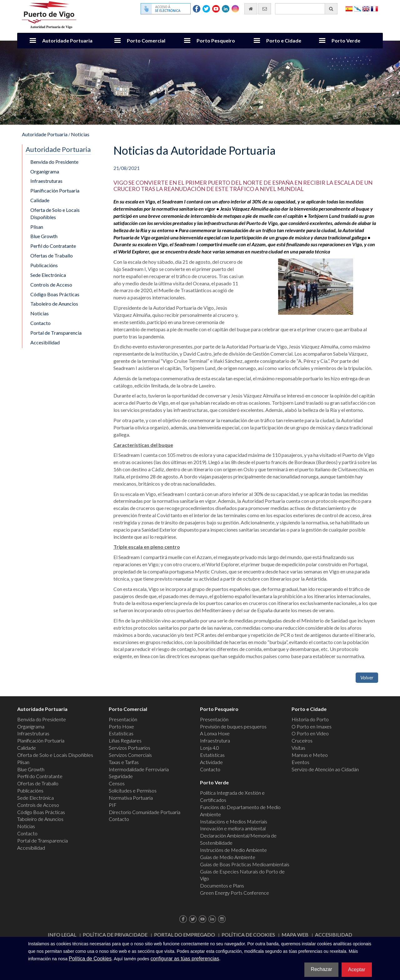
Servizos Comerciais (130, 755)
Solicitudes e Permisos (133, 790)
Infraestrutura (215, 740)
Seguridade (121, 776)
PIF (113, 805)
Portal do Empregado (185, 935)
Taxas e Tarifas (124, 762)
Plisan (37, 227)
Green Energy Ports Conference (235, 893)
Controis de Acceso (51, 285)
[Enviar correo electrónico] (265, 9)
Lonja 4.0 (210, 748)
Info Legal (62, 935)
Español (349, 8)
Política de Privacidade (115, 935)
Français (374, 8)
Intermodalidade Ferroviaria (139, 769)
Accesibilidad (45, 342)
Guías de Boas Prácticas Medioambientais (245, 864)
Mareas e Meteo (310, 755)
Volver (367, 677)
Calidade (40, 200)
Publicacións (44, 265)
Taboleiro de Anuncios (54, 304)
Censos (117, 783)
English (366, 8)
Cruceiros (302, 740)
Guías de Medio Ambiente (228, 857)
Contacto (40, 323)
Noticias (80, 134)
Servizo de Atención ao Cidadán (325, 769)
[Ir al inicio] (251, 9)
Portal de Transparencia (56, 333)
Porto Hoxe (121, 726)
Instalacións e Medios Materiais (234, 821)
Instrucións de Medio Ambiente (233, 850)
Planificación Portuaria (55, 190)
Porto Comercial (146, 40)
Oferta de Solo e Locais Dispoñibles (55, 213)
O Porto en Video (310, 733)
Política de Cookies (248, 935)
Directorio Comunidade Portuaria (145, 812)
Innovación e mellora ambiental (233, 828)
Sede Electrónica (48, 275)
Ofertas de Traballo (52, 255)
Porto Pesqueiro (216, 40)
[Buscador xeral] (306, 9)
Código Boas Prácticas (55, 294)
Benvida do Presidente (54, 162)
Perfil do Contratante (53, 246)
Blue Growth (44, 236)
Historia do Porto (310, 719)
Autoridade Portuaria (67, 40)
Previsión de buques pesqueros (233, 726)
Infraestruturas (46, 181)
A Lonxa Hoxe (215, 733)
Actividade (211, 762)
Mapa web (295, 935)
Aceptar (357, 970)
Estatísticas (121, 733)
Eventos (300, 762)
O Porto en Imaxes (312, 726)
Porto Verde (346, 40)
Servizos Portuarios (130, 748)
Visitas (298, 748)
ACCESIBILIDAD (334, 935)
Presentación (123, 719)
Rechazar (321, 969)
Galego (357, 8)
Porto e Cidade (284, 40)
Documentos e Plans (222, 885)
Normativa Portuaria (131, 798)
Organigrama (45, 171)
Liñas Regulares (125, 740)
